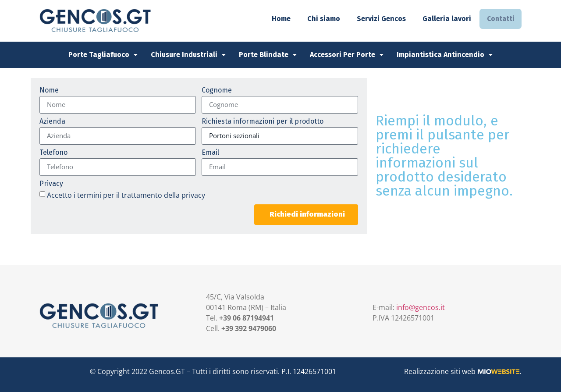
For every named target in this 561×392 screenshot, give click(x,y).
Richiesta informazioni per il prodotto (263, 122)
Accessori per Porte (347, 55)
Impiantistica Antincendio (445, 55)
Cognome (217, 91)
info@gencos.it (421, 307)
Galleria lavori (445, 19)
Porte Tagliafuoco (103, 55)
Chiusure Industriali (188, 55)
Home (279, 19)
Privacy (51, 184)
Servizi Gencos (380, 19)
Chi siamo (322, 19)
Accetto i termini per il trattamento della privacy (126, 195)
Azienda (52, 122)
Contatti (500, 19)
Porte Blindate (268, 55)
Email (210, 153)
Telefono (53, 153)
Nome (49, 91)
